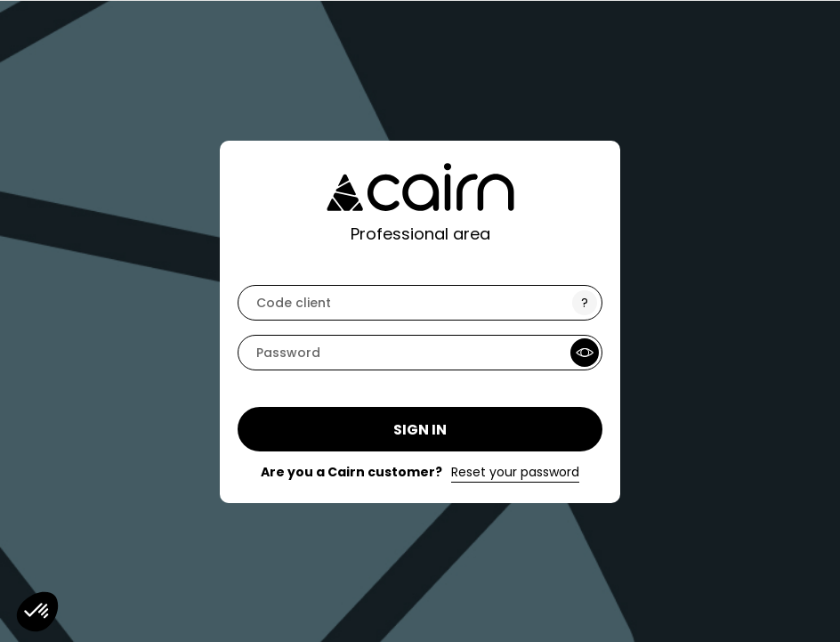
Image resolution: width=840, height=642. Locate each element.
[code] (420, 303)
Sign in (420, 430)
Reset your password (515, 472)
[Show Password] (585, 353)
